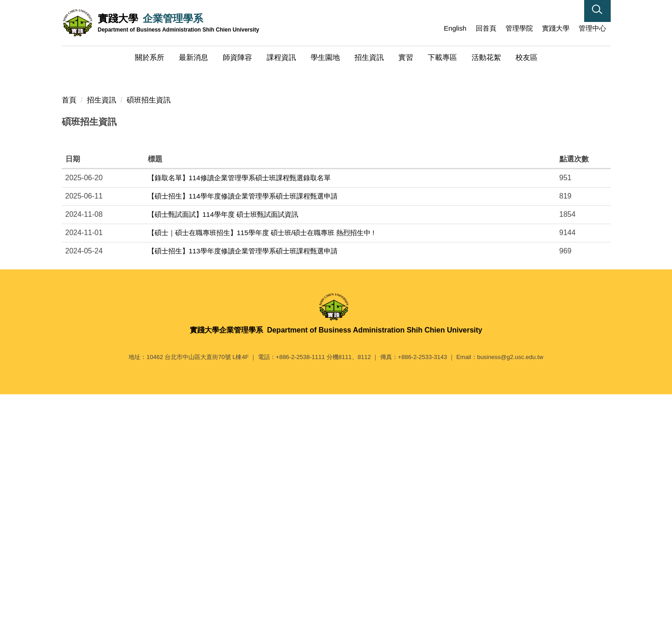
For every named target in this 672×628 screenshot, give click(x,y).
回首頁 (486, 28)
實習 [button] (406, 57)
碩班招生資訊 (149, 329)
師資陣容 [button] (237, 57)
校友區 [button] (527, 57)
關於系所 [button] (150, 57)
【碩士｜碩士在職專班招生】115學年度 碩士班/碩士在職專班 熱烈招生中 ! (261, 462)
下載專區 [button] (442, 57)
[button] (597, 11)
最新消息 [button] (194, 57)
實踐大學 (556, 28)
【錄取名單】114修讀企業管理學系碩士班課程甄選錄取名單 (239, 407)
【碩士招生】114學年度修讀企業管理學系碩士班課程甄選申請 (243, 425)
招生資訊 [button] (369, 57)
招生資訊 (102, 329)
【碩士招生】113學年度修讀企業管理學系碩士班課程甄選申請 (243, 480)
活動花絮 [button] (486, 57)
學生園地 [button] (325, 57)
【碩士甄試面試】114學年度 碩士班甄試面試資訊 (223, 443)
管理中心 (592, 28)
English (455, 28)
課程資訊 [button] (281, 57)
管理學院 (519, 28)
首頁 (69, 329)
